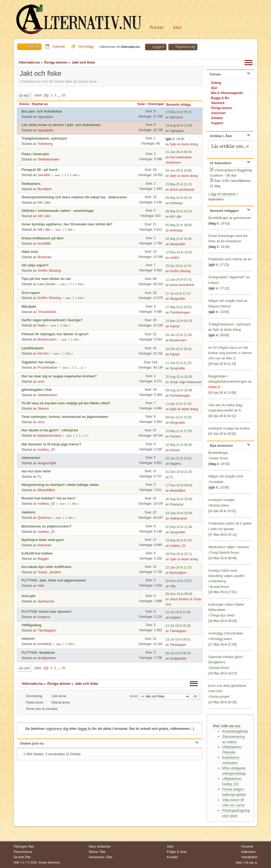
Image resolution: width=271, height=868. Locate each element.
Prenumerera (23, 852)
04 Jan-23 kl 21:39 (179, 335)
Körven (43, 353)
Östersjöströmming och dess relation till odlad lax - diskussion (74, 197)
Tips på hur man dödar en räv (46, 279)
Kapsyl (175, 326)
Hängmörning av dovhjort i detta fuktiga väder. (60, 485)
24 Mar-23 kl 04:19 (179, 321)
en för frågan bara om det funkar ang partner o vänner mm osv (230, 353)
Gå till (133, 696)
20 (64, 95)
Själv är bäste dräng (184, 144)
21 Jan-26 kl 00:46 (179, 152)
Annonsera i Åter (100, 857)
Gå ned (24, 96)
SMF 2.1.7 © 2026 (25, 862)
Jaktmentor (31, 458)
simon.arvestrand (182, 190)
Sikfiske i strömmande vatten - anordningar (58, 211)
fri (240, 410)
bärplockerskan (49, 435)
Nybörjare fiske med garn (43, 540)
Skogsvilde (178, 244)
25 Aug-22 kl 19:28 (179, 377)
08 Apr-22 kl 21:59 (179, 417)
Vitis (41, 586)
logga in (84, 729)
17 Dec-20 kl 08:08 (179, 485)
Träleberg (45, 144)
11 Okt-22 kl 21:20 (179, 363)
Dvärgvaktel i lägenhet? (227, 277)
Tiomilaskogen (180, 312)
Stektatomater (49, 159)
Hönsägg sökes (221, 639)
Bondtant (45, 189)
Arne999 (44, 243)
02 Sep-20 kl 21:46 (179, 527)
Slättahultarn (48, 395)
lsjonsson (177, 117)
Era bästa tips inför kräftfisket (46, 567)
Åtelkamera (31, 184)
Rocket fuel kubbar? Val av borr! (48, 498)
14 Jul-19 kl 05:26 (178, 626)
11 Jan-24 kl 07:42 (179, 280)
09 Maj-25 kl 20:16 (179, 198)
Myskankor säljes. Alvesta (229, 547)
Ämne (24, 104)
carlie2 (175, 258)
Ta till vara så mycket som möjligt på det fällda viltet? (66, 403)
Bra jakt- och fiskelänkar (42, 111)
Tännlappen (47, 630)
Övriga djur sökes (222, 615)
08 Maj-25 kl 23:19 (179, 211)
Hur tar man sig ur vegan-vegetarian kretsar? (59, 376)
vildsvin (28, 639)
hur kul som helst (36, 471)
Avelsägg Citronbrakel (225, 633)
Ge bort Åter (22, 857)
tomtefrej (44, 644)
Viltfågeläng (31, 625)
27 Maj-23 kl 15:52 (179, 307)
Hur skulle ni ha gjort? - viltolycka (50, 430)
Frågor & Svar (177, 852)
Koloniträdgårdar (235, 731)
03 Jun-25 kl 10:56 (179, 171)
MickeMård (46, 490)
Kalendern (248, 852)
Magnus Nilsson (220, 306)
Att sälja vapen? (35, 265)
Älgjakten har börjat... (39, 362)
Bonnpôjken (178, 573)
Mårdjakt (29, 307)
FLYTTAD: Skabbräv (38, 653)
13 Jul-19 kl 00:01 (178, 639)
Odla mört (30, 252)
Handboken (249, 857)
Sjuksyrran (46, 601)
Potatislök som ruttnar (225, 259)
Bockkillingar (218, 218)
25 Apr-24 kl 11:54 (179, 266)
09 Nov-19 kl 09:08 (179, 594)
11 (82, 368)
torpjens (176, 464)
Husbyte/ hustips (221, 428)
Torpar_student (49, 572)
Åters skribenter (100, 847)
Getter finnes (219, 458)
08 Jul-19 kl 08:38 (178, 653)
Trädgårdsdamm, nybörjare (44, 138)
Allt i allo (44, 202)
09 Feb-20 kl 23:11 (179, 554)
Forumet (247, 847)
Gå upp (24, 668)
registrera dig (57, 729)
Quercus (44, 518)
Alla (75, 175)
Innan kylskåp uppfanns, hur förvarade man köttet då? (67, 224)
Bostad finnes (220, 587)
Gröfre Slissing (49, 270)
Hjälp (239, 862)
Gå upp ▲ (251, 862)
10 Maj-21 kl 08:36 (179, 445)
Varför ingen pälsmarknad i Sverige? (52, 320)
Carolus (175, 436)
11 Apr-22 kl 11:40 (179, 404)
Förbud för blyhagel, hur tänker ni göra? (55, 334)
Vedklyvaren (179, 518)
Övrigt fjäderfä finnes (225, 553)
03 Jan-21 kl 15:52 (179, 458)
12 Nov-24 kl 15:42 (179, 252)
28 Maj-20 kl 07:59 (179, 540)
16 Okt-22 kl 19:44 (179, 349)
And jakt (28, 596)
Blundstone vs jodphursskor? (46, 526)
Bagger (43, 559)
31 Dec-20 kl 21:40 (179, 472)
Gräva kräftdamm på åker (43, 238)
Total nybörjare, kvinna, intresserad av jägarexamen (65, 417)
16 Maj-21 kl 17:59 (179, 431)
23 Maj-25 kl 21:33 (179, 184)
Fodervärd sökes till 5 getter (230, 523)
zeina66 (44, 175)
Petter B (214, 387)
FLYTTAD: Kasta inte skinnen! (46, 612)
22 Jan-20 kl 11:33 (179, 567)
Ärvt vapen (31, 293)
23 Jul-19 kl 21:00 (178, 612)
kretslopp (176, 203)
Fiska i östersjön (35, 154)
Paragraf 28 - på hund (39, 170)
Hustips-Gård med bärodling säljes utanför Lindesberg (227, 576)
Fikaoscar (177, 504)
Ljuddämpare (33, 348)
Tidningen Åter (24, 847)
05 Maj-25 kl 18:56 (179, 225)
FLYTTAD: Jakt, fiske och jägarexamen (54, 580)
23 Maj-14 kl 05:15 (179, 112)
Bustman (45, 257)
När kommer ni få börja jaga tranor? (51, 444)
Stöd (170, 847)
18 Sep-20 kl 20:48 (179, 513)
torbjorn (214, 283)
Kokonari (45, 545)
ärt (250, 259)
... (59, 95)
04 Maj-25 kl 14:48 (179, 239)
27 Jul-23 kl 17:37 (178, 294)
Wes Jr (231, 358)
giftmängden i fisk (37, 390)
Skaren (43, 408)
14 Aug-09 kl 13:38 (179, 126)
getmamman (242, 218)
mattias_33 (46, 449)
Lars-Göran (46, 284)
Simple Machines (49, 862)
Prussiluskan (48, 367)
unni (41, 381)
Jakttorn (28, 512)
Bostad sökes (219, 505)
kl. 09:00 (175, 139)
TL (40, 476)
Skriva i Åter (97, 852)
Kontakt (172, 857)
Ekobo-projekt (220, 697)
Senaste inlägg (180, 104)
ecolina (245, 428)
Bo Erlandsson (231, 241)
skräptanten (47, 658)
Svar (141, 104)
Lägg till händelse (222, 194)
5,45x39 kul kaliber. (37, 553)
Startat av (40, 104)
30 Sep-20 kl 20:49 (179, 499)
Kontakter (217, 482)
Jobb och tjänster (222, 529)
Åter (177, 27)
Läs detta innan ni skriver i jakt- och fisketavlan (61, 125)
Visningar (156, 104)
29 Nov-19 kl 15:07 (179, 581)
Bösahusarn (47, 339)
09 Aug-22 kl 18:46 (179, 390)
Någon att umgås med (226, 301)
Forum (157, 27)
